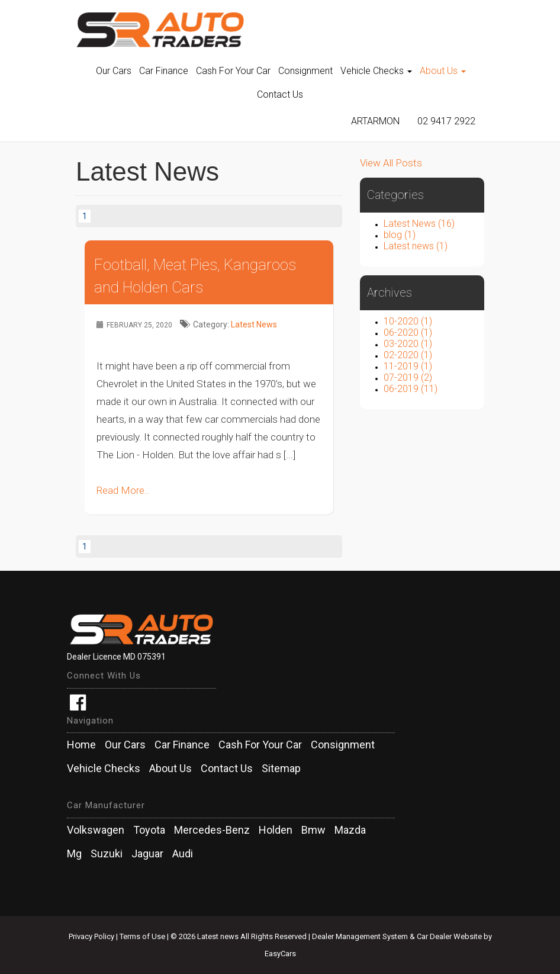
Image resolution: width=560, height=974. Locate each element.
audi (183, 854)
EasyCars (280, 954)
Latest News (254, 324)
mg (74, 854)
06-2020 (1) (408, 332)
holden (276, 830)
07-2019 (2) (408, 377)
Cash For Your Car (233, 71)
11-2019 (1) (408, 366)
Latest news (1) (416, 246)
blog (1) (400, 235)
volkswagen (96, 830)
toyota (149, 830)
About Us (443, 71)
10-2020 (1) (408, 321)
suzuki (107, 854)
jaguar (147, 854)
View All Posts (391, 163)
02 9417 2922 (446, 121)
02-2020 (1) (408, 355)
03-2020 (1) (408, 344)
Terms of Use (143, 936)
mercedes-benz (212, 830)
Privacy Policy (92, 936)
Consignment (305, 71)
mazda (350, 830)
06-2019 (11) (411, 389)
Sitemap (281, 769)
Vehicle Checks (376, 71)
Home (81, 745)
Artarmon (375, 121)
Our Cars (114, 71)
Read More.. (123, 490)
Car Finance (164, 71)
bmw (313, 830)
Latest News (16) (419, 224)
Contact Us (280, 94)
